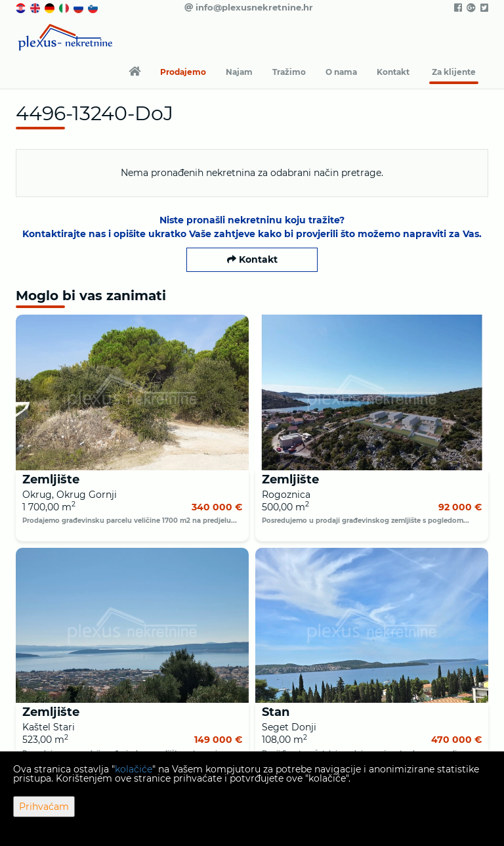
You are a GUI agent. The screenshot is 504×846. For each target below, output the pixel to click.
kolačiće (134, 769)
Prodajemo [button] (183, 72)
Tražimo (289, 72)
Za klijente (454, 72)
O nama (341, 72)
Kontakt (393, 72)
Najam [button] (239, 72)
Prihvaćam (44, 807)
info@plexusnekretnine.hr (249, 7)
